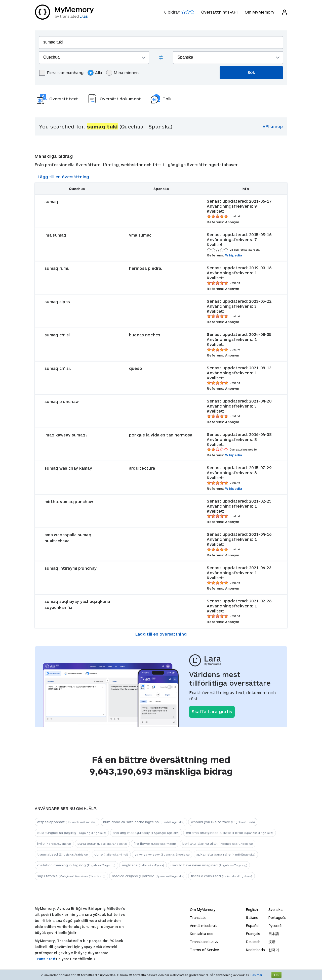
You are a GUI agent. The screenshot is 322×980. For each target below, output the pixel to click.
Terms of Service (204, 950)
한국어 (274, 950)
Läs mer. (257, 975)
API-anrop (273, 126)
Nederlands (255, 950)
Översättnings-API (219, 12)
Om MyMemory (259, 12)
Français (253, 934)
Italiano (252, 918)
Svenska (275, 909)
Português (277, 918)
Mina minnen (122, 73)
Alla (95, 73)
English (252, 909)
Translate (198, 918)
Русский (275, 926)
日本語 (274, 934)
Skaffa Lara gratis (212, 711)
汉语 (272, 942)
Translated (45, 959)
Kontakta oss (202, 934)
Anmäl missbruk (203, 926)
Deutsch (253, 942)
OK (276, 975)
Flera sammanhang (61, 73)
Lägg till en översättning (64, 177)
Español (253, 926)
